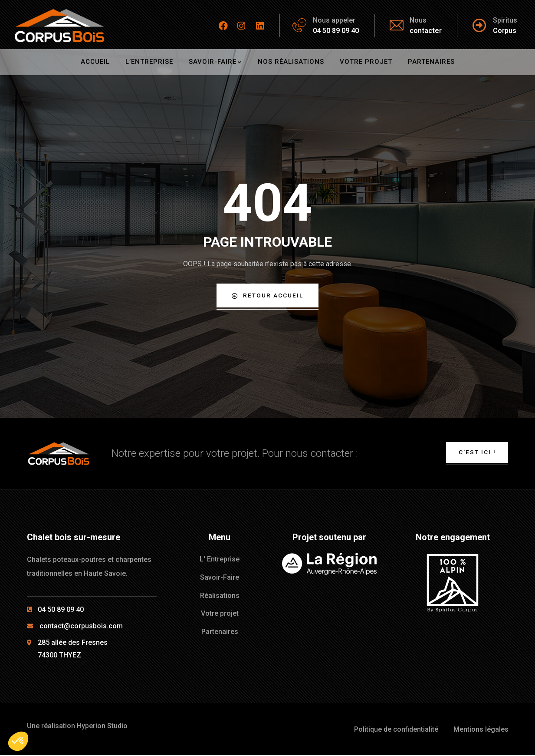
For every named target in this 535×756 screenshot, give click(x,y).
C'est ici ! (476, 453)
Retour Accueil (267, 295)
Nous (418, 20)
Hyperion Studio (102, 727)
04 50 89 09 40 (336, 31)
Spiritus (505, 20)
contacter (426, 31)
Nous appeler (334, 20)
